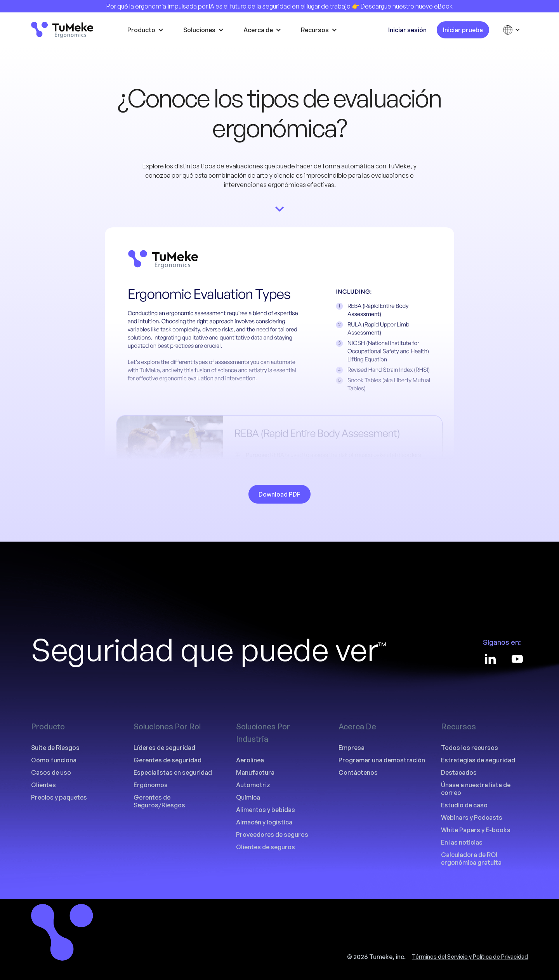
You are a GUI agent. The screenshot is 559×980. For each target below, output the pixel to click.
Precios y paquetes (59, 797)
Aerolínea (250, 760)
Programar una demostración (382, 760)
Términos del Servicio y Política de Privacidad (470, 957)
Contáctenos (358, 772)
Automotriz (253, 785)
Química (248, 797)
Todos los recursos (470, 748)
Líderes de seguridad (164, 748)
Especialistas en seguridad (173, 772)
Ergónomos (151, 785)
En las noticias (462, 842)
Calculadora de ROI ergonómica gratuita (471, 859)
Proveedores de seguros (272, 835)
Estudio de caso (464, 805)
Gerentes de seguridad (168, 760)
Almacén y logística (264, 822)
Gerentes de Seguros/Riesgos (159, 801)
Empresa (352, 748)
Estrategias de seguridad (478, 760)
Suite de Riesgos (55, 748)
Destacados (459, 772)
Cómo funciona (54, 760)
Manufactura (255, 772)
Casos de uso (51, 772)
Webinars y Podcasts (472, 817)
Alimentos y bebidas (266, 810)
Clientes (43, 785)
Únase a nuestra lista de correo (476, 789)
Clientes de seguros (266, 847)
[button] (148, 30)
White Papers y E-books (476, 830)
